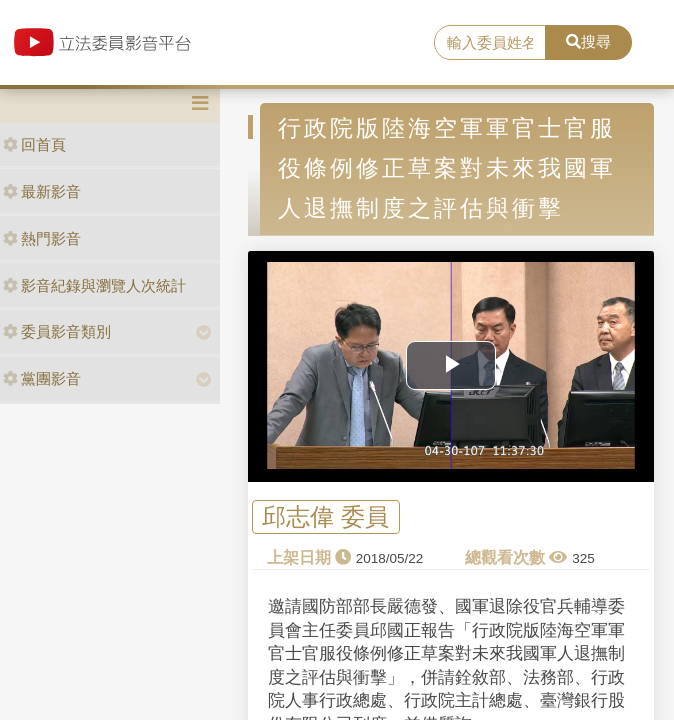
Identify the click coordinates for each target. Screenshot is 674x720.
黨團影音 (42, 378)
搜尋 (588, 41)
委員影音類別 (57, 331)
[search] (489, 43)
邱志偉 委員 (325, 517)
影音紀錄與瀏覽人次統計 (94, 285)
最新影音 (42, 191)
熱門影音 (42, 238)
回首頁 (34, 144)
